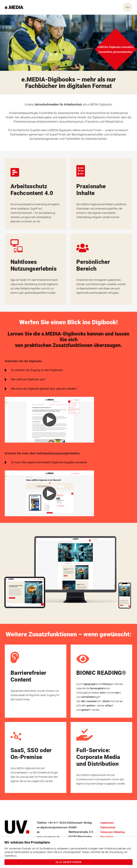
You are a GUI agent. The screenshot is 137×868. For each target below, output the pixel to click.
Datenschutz (108, 823)
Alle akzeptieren (69, 862)
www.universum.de (49, 837)
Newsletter (107, 832)
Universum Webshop (114, 828)
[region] (68, 853)
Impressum (108, 818)
